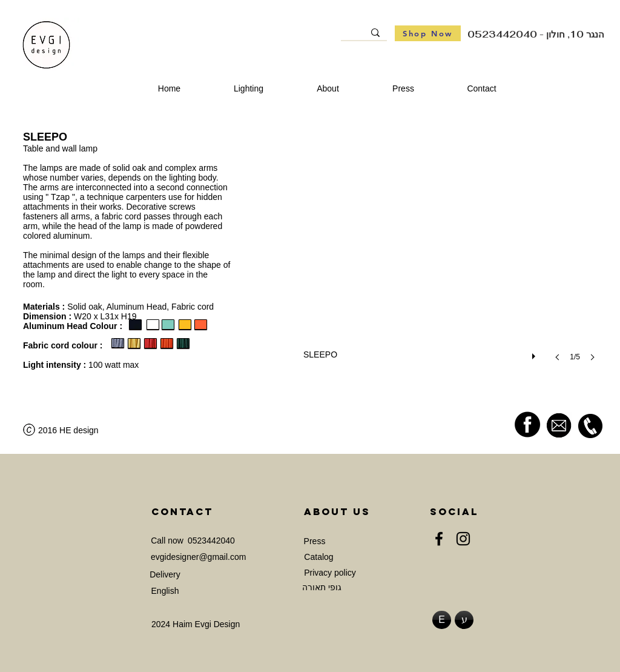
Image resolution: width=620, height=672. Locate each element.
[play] (535, 353)
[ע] (464, 620)
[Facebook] (439, 539)
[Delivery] (165, 575)
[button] (453, 258)
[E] (442, 620)
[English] (165, 591)
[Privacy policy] (330, 573)
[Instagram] (463, 539)
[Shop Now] (428, 33)
